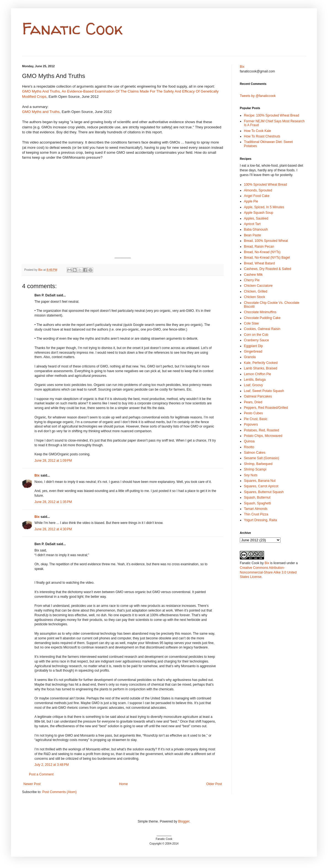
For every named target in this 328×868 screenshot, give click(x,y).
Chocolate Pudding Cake (262, 318)
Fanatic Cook (72, 29)
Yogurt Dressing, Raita (260, 520)
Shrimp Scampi (255, 469)
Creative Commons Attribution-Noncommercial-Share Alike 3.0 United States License (268, 572)
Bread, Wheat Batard (259, 263)
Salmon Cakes (255, 453)
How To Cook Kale (258, 131)
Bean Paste (252, 235)
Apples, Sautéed (256, 218)
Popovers (251, 424)
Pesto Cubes (253, 413)
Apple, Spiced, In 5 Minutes (264, 207)
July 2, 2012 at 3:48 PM (52, 765)
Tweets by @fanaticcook (258, 96)
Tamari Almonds (256, 509)
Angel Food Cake (257, 196)
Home (123, 784)
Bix (37, 475)
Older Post (214, 784)
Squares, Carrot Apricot (261, 486)
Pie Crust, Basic (256, 419)
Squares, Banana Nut (260, 481)
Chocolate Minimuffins (260, 312)
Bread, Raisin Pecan (259, 247)
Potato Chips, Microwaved (263, 436)
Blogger (184, 821)
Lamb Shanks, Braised (261, 368)
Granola (250, 357)
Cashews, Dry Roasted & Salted (267, 269)
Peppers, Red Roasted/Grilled (266, 408)
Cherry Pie (252, 280)
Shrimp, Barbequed (258, 464)
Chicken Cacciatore (258, 286)
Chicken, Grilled (256, 291)
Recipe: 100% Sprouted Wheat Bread (271, 115)
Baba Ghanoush (256, 229)
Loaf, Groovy (253, 385)
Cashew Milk (253, 275)
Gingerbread (253, 351)
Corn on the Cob (256, 335)
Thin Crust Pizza (256, 514)
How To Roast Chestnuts (262, 136)
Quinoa (249, 441)
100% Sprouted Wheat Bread (265, 185)
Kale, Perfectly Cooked (261, 363)
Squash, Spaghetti (257, 503)
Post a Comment (41, 774)
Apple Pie (251, 201)
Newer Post (32, 784)
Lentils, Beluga (255, 380)
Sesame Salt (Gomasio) (261, 458)
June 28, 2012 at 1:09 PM (53, 461)
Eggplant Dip (253, 346)
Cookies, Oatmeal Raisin (262, 329)
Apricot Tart (252, 224)
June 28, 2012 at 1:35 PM (53, 502)
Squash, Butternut (257, 497)
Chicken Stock (255, 297)
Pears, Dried (253, 402)
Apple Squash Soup (259, 213)
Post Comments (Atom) (59, 792)
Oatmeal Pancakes (258, 396)
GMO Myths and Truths (41, 112)
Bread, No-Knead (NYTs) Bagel (267, 258)
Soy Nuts (251, 475)
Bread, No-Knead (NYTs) (262, 252)
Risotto (249, 447)
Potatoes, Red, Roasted (261, 430)
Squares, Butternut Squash (264, 492)
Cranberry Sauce (256, 340)
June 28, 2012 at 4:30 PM (53, 529)
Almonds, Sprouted (258, 190)
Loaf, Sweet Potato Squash (264, 391)
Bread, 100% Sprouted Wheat (266, 241)
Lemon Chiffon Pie (258, 374)
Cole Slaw (251, 323)
